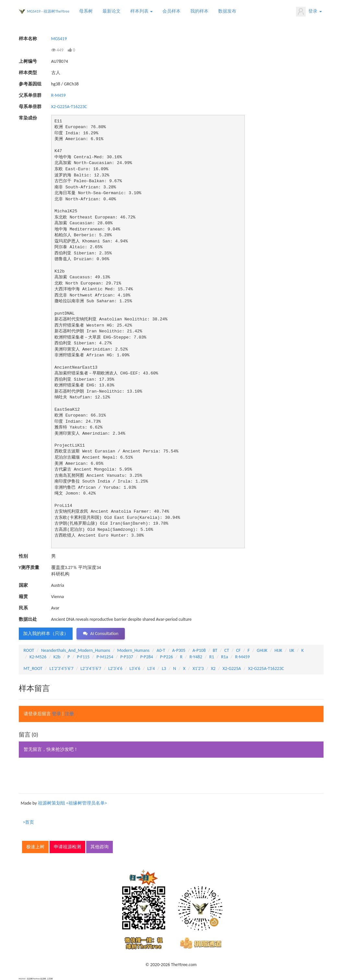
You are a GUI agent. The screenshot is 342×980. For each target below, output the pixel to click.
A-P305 (179, 650)
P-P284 (147, 657)
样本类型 (28, 73)
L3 (164, 668)
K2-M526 (38, 657)
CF (238, 650)
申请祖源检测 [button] (67, 847)
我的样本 (199, 11)
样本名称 (28, 39)
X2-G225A (232, 668)
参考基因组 (30, 84)
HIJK (278, 650)
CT (227, 650)
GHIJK (262, 650)
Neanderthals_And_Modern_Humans (76, 650)
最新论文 (112, 11)
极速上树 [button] (35, 847)
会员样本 (171, 11)
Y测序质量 (29, 568)
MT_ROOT (33, 668)
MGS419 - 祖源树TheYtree (48, 11)
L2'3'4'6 (115, 668)
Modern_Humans (134, 650)
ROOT (29, 650)
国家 (23, 585)
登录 (309, 12)
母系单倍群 (30, 107)
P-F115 (83, 657)
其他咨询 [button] (100, 847)
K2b (57, 657)
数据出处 (28, 619)
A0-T (161, 650)
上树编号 (28, 61)
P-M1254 (105, 657)
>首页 (29, 822)
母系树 (86, 11)
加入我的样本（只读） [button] (46, 634)
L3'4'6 (135, 668)
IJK (292, 650)
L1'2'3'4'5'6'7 (61, 668)
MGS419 (59, 39)
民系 (23, 608)
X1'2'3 (198, 668)
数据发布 (227, 11)
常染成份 (28, 118)
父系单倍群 (30, 95)
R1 (212, 657)
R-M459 (59, 95)
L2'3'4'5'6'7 (91, 668)
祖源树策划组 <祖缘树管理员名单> (72, 803)
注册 (69, 714)
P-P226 (167, 657)
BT (215, 650)
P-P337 (127, 657)
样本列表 (142, 11)
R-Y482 (196, 657)
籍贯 (23, 597)
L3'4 (151, 668)
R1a (224, 657)
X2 (213, 668)
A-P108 (199, 650)
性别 (23, 556)
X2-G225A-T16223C (69, 107)
